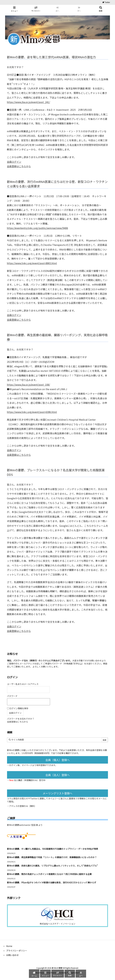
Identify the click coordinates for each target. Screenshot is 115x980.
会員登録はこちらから (19, 166)
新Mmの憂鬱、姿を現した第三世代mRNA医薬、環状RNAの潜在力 (51, 57)
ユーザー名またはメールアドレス (23, 684)
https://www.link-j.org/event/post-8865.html (32, 263)
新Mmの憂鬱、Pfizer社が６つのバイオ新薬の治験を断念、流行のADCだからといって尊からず (52, 882)
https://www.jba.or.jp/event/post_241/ (28, 102)
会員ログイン (14, 162)
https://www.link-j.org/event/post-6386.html (32, 412)
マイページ (27, 765)
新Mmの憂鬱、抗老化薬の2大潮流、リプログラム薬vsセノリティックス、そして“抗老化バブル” (52, 866)
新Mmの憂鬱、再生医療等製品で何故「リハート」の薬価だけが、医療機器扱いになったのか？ (52, 857)
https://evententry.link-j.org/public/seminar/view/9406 (37, 228)
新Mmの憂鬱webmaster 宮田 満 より (25, 825)
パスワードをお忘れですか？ (21, 719)
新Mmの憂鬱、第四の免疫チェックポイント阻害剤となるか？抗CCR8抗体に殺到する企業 (49, 874)
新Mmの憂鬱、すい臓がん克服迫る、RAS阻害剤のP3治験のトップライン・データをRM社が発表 (53, 849)
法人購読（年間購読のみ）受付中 (30, 780)
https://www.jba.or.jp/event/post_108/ (28, 385)
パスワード (12, 696)
